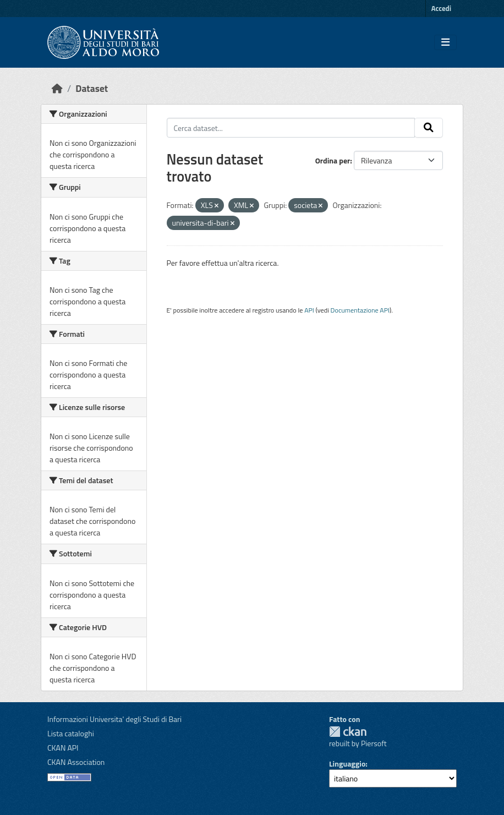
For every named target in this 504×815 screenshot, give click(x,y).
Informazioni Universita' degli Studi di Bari (114, 719)
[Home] (57, 88)
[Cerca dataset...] (291, 128)
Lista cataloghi (71, 733)
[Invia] (429, 128)
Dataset (92, 88)
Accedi (441, 8)
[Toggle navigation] (445, 42)
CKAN (348, 732)
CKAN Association (76, 762)
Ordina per (333, 160)
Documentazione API (360, 310)
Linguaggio (347, 764)
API (309, 310)
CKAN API (63, 748)
